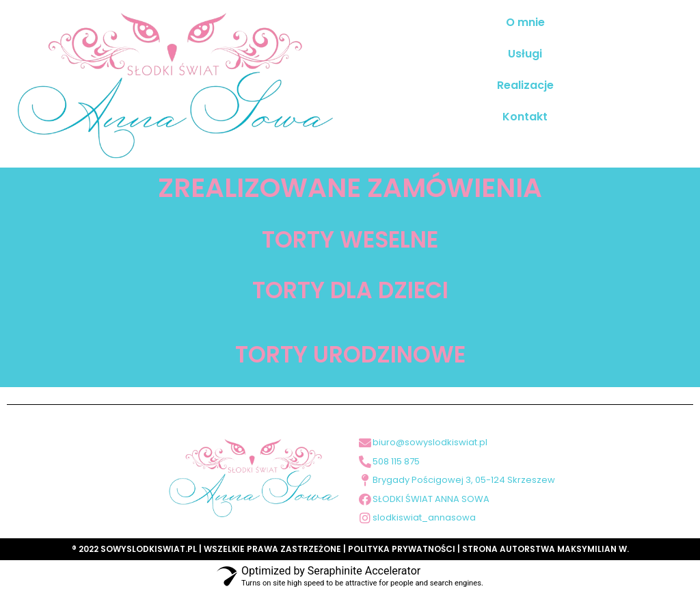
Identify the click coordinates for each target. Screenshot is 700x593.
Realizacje (525, 85)
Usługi (525, 54)
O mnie (525, 22)
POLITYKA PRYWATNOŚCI (402, 549)
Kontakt (525, 117)
